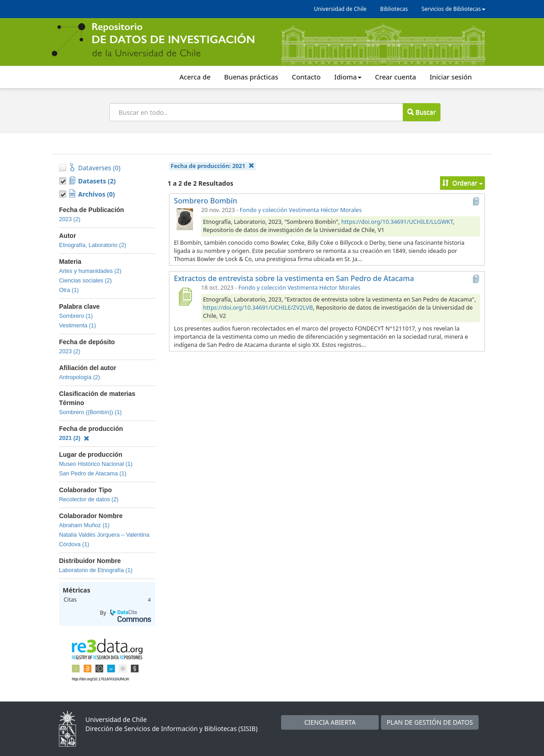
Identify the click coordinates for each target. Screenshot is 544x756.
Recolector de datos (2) (89, 499)
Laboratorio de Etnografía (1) (96, 570)
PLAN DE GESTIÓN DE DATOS (430, 722)
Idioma (348, 77)
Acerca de (195, 77)
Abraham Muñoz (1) (84, 525)
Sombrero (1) (76, 316)
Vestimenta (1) (77, 326)
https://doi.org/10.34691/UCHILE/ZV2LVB (258, 308)
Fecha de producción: (213, 166)
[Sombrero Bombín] (185, 219)
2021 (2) (74, 438)
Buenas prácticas (251, 77)
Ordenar (462, 183)
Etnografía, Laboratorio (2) (93, 245)
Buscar (421, 112)
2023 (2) (70, 219)
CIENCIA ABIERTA (330, 722)
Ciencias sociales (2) (85, 281)
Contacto (306, 77)
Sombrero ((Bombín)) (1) (90, 412)
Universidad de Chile (340, 9)
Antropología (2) (79, 377)
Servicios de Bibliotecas (453, 9)
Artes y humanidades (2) (90, 271)
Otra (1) (69, 290)
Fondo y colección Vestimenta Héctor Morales (301, 210)
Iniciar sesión (451, 77)
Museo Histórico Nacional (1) (96, 464)
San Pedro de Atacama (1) (93, 474)
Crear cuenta (396, 77)
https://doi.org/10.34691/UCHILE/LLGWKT (397, 222)
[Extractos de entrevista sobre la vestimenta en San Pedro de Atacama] (185, 296)
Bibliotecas (394, 9)
